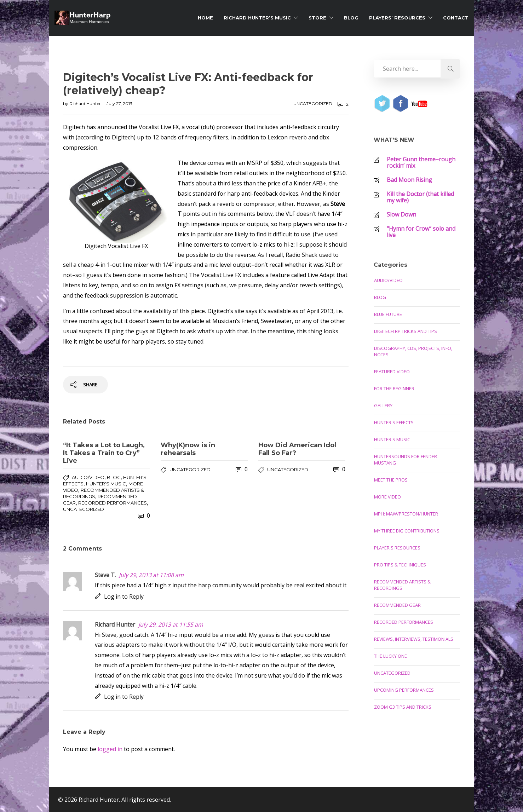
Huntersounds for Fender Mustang (406, 460)
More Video (387, 497)
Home (205, 18)
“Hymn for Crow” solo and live (421, 232)
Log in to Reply (124, 597)
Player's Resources (397, 548)
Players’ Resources (397, 18)
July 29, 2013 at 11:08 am (151, 575)
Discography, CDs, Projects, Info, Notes (413, 351)
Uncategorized (313, 103)
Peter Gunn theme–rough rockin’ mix (421, 162)
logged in (110, 749)
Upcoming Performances (404, 690)
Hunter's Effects (394, 422)
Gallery (383, 405)
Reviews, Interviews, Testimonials (414, 639)
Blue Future (388, 314)
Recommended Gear (397, 605)
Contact (456, 18)
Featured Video (392, 372)
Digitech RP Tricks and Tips (406, 331)
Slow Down (401, 214)
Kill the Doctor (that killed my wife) (420, 197)
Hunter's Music (106, 484)
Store (317, 18)
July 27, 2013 (119, 103)
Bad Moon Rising (409, 180)
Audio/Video (88, 477)
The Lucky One (390, 656)
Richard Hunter (86, 103)
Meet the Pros (391, 480)
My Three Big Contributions (407, 531)
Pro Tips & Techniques (400, 565)
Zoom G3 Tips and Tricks (403, 707)
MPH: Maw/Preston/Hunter (406, 514)
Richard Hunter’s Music (257, 18)
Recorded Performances (113, 503)
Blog (351, 18)
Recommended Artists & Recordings (402, 585)
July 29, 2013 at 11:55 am (171, 624)
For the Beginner (394, 388)
